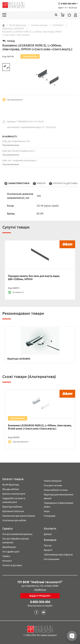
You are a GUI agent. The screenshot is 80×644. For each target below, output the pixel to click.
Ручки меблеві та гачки (56, 490)
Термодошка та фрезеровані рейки (59, 505)
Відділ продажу (40, 596)
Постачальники (52, 559)
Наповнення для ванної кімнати (19, 516)
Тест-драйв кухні (11, 552)
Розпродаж (50, 516)
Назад (11, 41)
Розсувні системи (53, 485)
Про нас (48, 545)
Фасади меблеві (11, 489)
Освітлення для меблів (14, 520)
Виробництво (9, 547)
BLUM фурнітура (11, 485)
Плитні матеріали (53, 481)
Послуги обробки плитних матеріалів (16, 541)
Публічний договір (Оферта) (58, 555)
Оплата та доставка (12, 565)
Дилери (48, 534)
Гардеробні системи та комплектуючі (14, 500)
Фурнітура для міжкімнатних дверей (59, 496)
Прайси (6, 556)
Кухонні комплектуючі (14, 494)
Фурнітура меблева (12, 507)
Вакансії (48, 550)
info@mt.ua (40, 590)
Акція (47, 511)
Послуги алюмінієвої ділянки (17, 534)
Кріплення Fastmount (13, 511)
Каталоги (7, 561)
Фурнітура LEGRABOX (19, 359)
